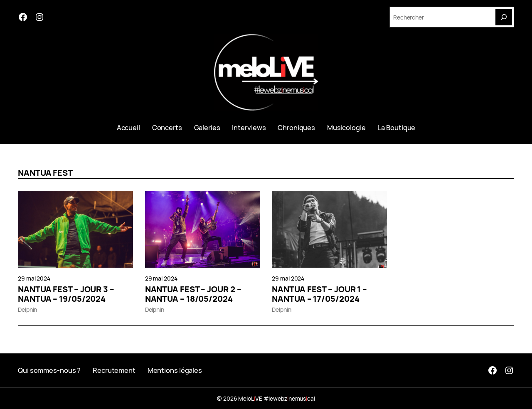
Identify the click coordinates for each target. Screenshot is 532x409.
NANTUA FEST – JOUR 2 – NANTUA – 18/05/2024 (193, 294)
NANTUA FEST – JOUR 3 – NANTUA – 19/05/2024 (66, 294)
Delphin (27, 309)
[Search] (504, 17)
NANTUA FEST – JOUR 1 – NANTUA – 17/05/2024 (319, 294)
